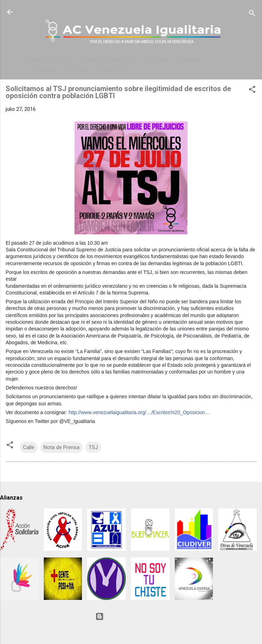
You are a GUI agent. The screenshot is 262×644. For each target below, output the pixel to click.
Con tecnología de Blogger (131, 616)
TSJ (93, 447)
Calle (29, 447)
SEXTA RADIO (112, 71)
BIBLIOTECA (122, 61)
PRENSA (61, 61)
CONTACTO (157, 61)
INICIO (37, 61)
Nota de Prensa (61, 447)
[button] (252, 91)
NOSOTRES (191, 61)
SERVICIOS (76, 71)
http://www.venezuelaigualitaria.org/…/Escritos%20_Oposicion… (139, 412)
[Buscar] (252, 14)
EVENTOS (89, 61)
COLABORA (43, 71)
